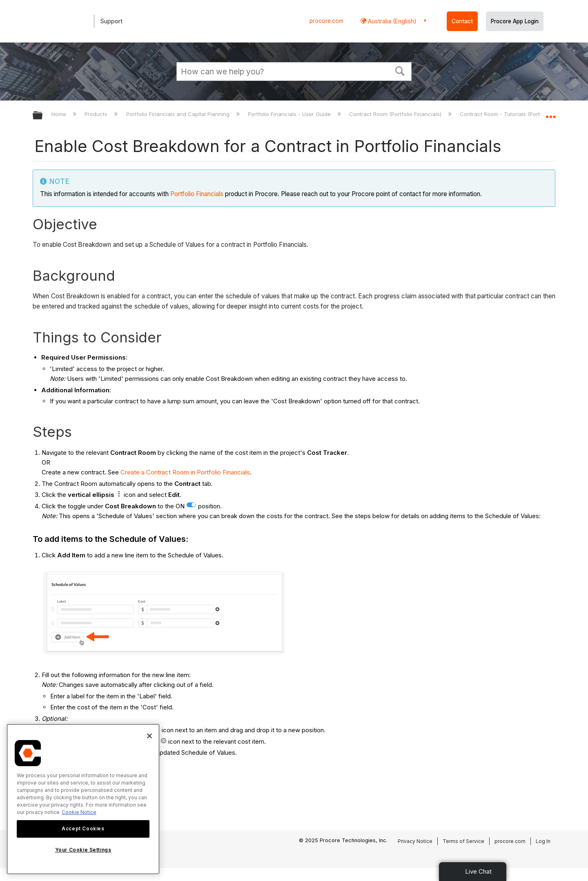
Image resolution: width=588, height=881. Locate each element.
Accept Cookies (83, 828)
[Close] (149, 736)
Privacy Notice (415, 841)
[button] (400, 70)
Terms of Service (463, 841)
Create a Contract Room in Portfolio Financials (185, 472)
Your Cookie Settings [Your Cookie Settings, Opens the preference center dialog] (83, 850)
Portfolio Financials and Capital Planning (179, 114)
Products (97, 114)
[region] (83, 799)
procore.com (326, 21)
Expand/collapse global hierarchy (43, 116)
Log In (543, 841)
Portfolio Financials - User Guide (290, 114)
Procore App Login (515, 21)
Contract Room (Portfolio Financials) (396, 114)
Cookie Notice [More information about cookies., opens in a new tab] (79, 812)
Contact (462, 21)
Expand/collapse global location (550, 113)
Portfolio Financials (197, 194)
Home (60, 114)
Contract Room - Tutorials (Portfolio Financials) (521, 114)
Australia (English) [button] (391, 21)
